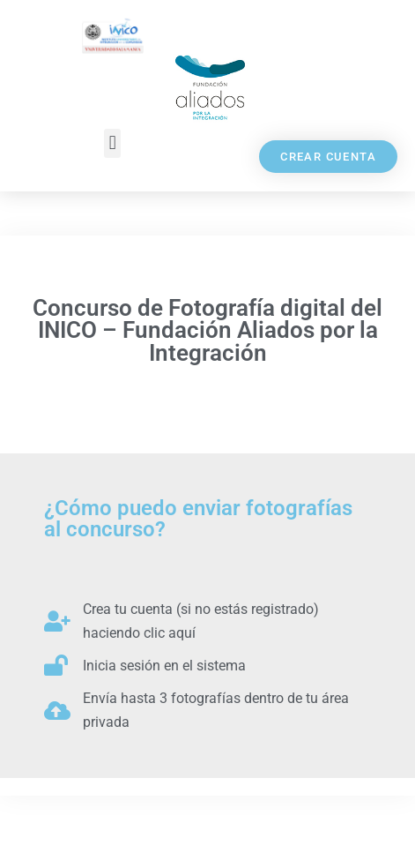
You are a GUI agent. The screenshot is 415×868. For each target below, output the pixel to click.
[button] (112, 143)
